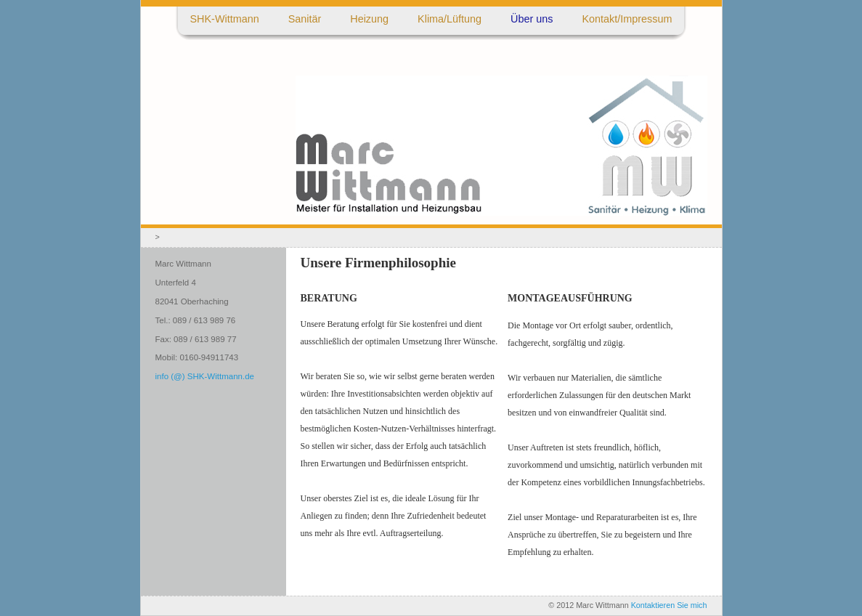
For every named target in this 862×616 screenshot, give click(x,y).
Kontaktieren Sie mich (669, 605)
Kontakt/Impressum (627, 19)
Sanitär (305, 19)
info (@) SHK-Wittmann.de (205, 376)
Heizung (369, 19)
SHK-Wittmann (225, 19)
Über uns (532, 19)
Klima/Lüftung (450, 19)
